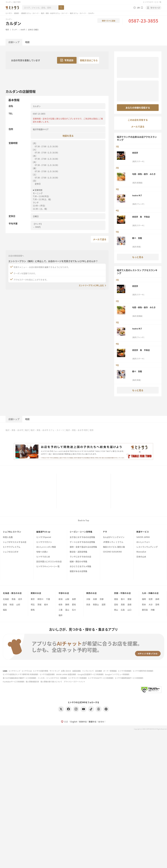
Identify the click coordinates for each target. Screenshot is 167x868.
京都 (102, 599)
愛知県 (16, 13)
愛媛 (129, 599)
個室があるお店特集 (78, 571)
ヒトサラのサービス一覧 (152, 2)
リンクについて (88, 671)
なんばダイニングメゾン (114, 537)
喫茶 (7, 30)
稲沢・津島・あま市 (14, 430)
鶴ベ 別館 (137, 238)
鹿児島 (145, 610)
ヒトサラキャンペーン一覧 (48, 566)
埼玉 (33, 604)
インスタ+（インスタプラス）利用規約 (52, 678)
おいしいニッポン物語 (46, 547)
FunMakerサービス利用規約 (14, 682)
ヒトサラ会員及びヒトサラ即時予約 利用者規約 (21, 674)
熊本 (144, 604)
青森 (13, 599)
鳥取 (123, 604)
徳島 (116, 599)
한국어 (101, 722)
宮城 (5, 604)
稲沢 (27, 430)
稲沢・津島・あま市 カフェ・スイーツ (54, 13)
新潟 (61, 599)
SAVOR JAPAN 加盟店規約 (66, 674)
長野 (74, 599)
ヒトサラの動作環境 (41, 671)
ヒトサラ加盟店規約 (47, 674)
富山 (67, 610)
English (74, 722)
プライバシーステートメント (74, 682)
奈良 (88, 604)
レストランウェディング (147, 547)
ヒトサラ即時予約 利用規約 (143, 671)
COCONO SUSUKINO (112, 552)
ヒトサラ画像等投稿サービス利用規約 (129, 678)
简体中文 (83, 722)
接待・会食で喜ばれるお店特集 (83, 547)
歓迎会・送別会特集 (78, 552)
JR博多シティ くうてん (113, 542)
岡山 (116, 610)
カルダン (13, 23)
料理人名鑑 (8, 537)
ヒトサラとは (27, 671)
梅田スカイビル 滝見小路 (114, 547)
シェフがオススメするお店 (15, 542)
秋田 (12, 604)
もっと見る (138, 257)
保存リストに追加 (109, 21)
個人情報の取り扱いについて (51, 682)
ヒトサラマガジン (44, 542)
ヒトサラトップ (14, 671)
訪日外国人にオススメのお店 (49, 562)
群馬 (33, 610)
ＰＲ (105, 532)
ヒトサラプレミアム (12, 547)
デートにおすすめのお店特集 (82, 542)
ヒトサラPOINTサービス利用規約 (101, 678)
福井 (61, 615)
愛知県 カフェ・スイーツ (30, 13)
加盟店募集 (77, 671)
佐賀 (151, 599)
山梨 (67, 599)
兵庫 (95, 599)
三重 (61, 610)
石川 (74, 610)
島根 (129, 604)
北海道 (6, 599)
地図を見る (68, 136)
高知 (116, 604)
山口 (129, 610)
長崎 (157, 599)
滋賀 (104, 604)
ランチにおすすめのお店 (80, 557)
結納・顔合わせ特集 (78, 562)
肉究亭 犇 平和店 (141, 217)
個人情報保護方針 (32, 682)
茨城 (39, 604)
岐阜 (61, 604)
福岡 (144, 599)
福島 (5, 610)
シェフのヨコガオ (11, 552)
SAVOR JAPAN (143, 537)
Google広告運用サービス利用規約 (91, 674)
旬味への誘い (42, 552)
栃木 (46, 604)
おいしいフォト (143, 542)
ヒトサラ (9, 13)
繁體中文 (93, 722)
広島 (123, 610)
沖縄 (153, 610)
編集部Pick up (43, 532)
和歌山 (96, 604)
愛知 (74, 604)
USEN (5, 671)
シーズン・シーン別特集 (81, 532)
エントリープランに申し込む (91, 285)
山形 (18, 604)
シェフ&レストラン (12, 532)
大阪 (88, 599)
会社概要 (99, 671)
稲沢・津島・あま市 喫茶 (77, 430)
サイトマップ (55, 671)
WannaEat (141, 552)
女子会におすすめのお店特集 (82, 537)
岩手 (20, 599)
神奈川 (40, 599)
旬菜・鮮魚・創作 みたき (144, 174)
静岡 (67, 604)
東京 (33, 599)
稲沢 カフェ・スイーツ (78, 13)
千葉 (48, 599)
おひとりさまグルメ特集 (80, 566)
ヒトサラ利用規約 (125, 671)
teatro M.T (137, 195)
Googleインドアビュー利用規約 (117, 674)
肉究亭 (135, 153)
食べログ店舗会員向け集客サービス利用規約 (19, 678)
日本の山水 (141, 557)
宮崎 (157, 604)
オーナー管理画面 (110, 671)
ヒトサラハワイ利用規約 (78, 678)
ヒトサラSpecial (44, 537)
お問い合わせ (66, 671)
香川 (123, 599)
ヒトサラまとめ (43, 557)
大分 (151, 604)
